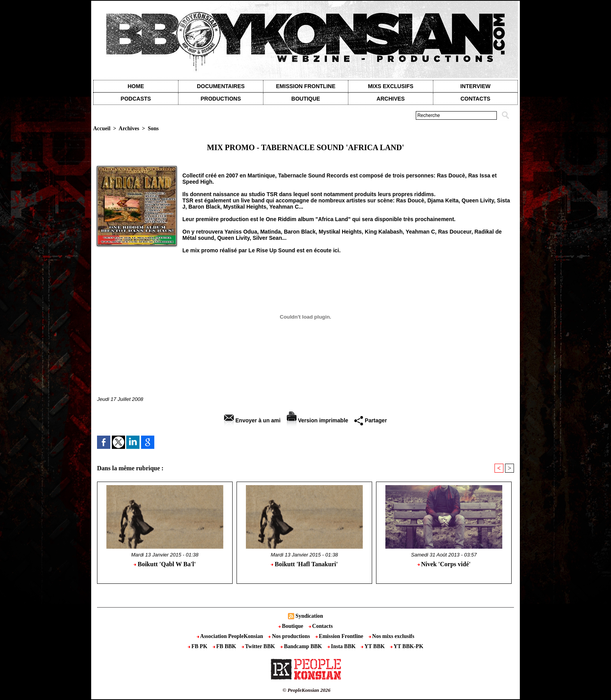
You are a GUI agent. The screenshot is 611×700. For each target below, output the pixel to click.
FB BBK (225, 646)
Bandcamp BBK (302, 646)
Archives (390, 99)
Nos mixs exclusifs (392, 636)
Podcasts (136, 99)
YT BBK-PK (407, 646)
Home (136, 86)
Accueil (102, 128)
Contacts (321, 626)
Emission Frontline (305, 86)
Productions (221, 99)
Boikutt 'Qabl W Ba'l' (165, 564)
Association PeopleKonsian (231, 636)
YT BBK (373, 646)
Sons (153, 128)
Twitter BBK (259, 646)
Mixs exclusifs (391, 86)
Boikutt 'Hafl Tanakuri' (304, 564)
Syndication (309, 616)
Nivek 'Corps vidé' (444, 564)
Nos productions (290, 636)
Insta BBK (342, 646)
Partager (371, 420)
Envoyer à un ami (252, 420)
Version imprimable (318, 420)
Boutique (306, 99)
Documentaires (221, 86)
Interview (475, 86)
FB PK (198, 646)
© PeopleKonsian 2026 (306, 690)
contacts (476, 99)
